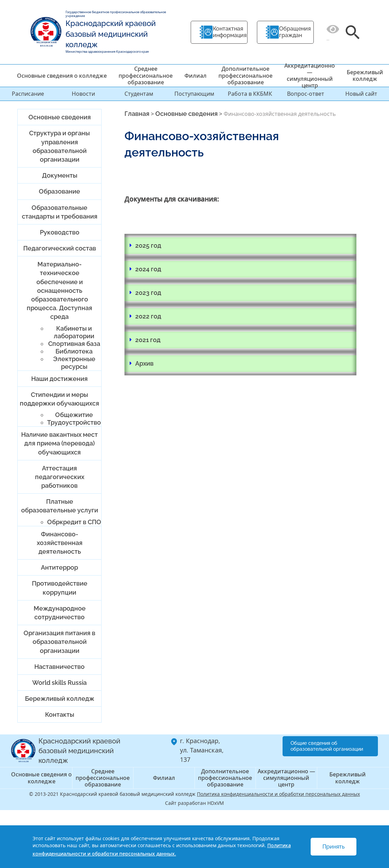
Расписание (28, 94)
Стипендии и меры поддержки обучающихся (59, 399)
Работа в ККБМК (250, 94)
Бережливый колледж (365, 75)
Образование (59, 191)
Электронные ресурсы (74, 363)
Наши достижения (59, 379)
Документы (60, 175)
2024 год (148, 269)
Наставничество (59, 667)
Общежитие (74, 415)
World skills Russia (59, 683)
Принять (334, 847)
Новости (83, 94)
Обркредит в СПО (74, 522)
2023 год (148, 293)
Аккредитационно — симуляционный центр (310, 76)
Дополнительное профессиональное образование (245, 75)
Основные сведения (60, 117)
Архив (144, 363)
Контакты (60, 714)
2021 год (148, 340)
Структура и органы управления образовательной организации (59, 146)
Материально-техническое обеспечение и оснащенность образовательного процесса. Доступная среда (59, 290)
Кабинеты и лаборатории (74, 332)
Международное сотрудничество (60, 613)
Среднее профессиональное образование (146, 75)
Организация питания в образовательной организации (59, 642)
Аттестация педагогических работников (60, 477)
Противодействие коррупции (60, 588)
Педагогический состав (60, 248)
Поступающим (194, 94)
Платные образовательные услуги (60, 506)
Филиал (196, 76)
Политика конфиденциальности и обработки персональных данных (278, 794)
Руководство (60, 232)
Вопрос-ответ (306, 94)
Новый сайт (361, 94)
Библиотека (74, 351)
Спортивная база (74, 344)
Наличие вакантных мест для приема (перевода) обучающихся (59, 443)
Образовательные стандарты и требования (60, 212)
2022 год (148, 316)
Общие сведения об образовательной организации (327, 746)
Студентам (139, 94)
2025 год (148, 245)
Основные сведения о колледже (62, 76)
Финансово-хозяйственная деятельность (60, 543)
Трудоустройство (74, 422)
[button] (240, 246)
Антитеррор (59, 567)
